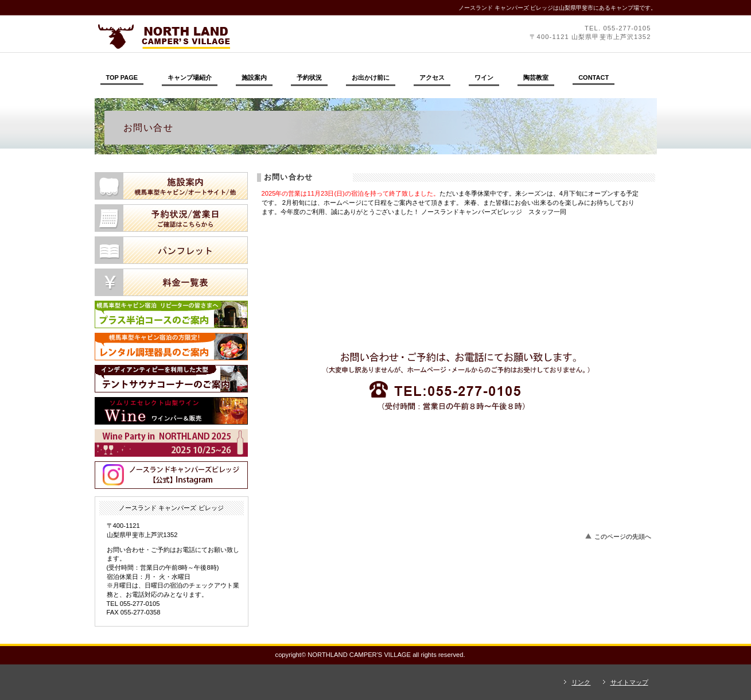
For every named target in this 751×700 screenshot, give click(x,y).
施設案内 (171, 186)
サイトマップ (629, 682)
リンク (581, 682)
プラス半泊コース (171, 314)
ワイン (171, 411)
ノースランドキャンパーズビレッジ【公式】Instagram (171, 475)
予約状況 (171, 218)
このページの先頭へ (623, 536)
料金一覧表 (171, 282)
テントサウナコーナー (171, 379)
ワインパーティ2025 (171, 443)
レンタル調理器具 (171, 347)
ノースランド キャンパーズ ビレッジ (252, 36)
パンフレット (171, 250)
